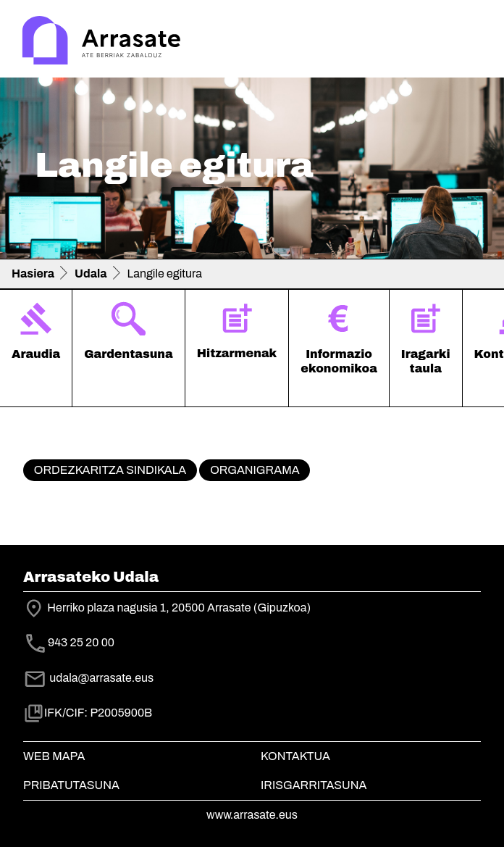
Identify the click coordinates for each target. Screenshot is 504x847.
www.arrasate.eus (252, 815)
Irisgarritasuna (314, 785)
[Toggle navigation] (472, 42)
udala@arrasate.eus (88, 678)
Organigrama (255, 470)
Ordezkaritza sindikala (110, 470)
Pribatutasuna (71, 785)
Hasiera (33, 274)
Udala (91, 274)
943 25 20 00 (81, 642)
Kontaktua (295, 756)
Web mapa (54, 756)
